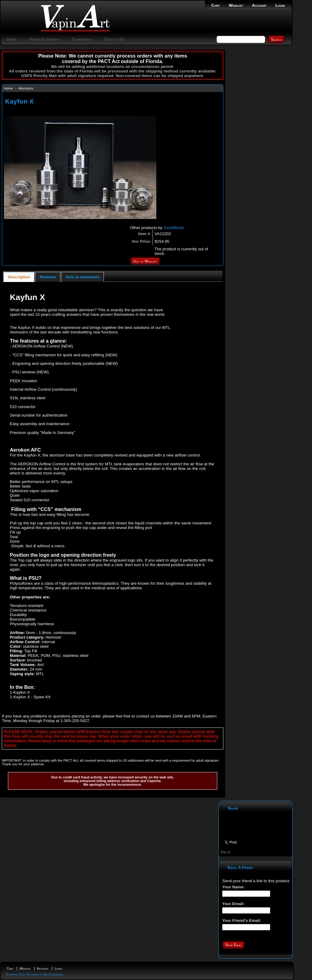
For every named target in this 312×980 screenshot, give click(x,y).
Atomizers (26, 88)
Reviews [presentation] (48, 277)
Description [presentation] (19, 277)
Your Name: (233, 887)
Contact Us (114, 39)
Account (259, 5)
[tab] (19, 277)
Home (11, 39)
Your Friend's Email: (242, 920)
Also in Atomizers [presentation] (83, 277)
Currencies (82, 39)
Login (280, 5)
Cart (216, 5)
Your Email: (233, 904)
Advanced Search (44, 39)
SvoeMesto (174, 228)
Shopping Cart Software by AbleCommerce (34, 974)
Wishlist (236, 5)
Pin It (225, 852)
